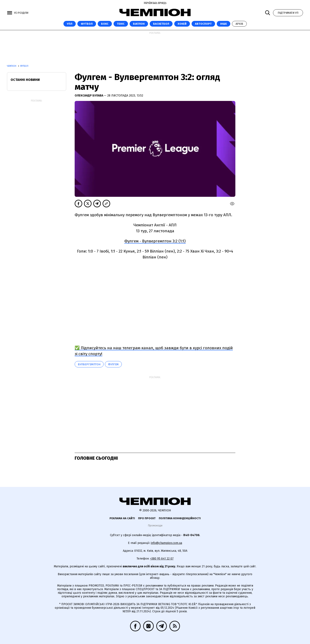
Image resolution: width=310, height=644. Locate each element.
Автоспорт (203, 24)
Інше (224, 24)
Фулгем (113, 364)
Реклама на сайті (122, 518)
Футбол (87, 24)
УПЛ (70, 24)
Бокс (105, 24)
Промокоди (155, 525)
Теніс (121, 24)
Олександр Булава (89, 96)
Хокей (182, 24)
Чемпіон (12, 66)
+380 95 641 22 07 (162, 559)
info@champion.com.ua (166, 543)
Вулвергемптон (89, 364)
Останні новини (25, 80)
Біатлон (139, 24)
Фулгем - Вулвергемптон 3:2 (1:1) (155, 241)
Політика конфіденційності (180, 518)
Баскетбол (161, 24)
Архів (239, 24)
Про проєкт (147, 518)
